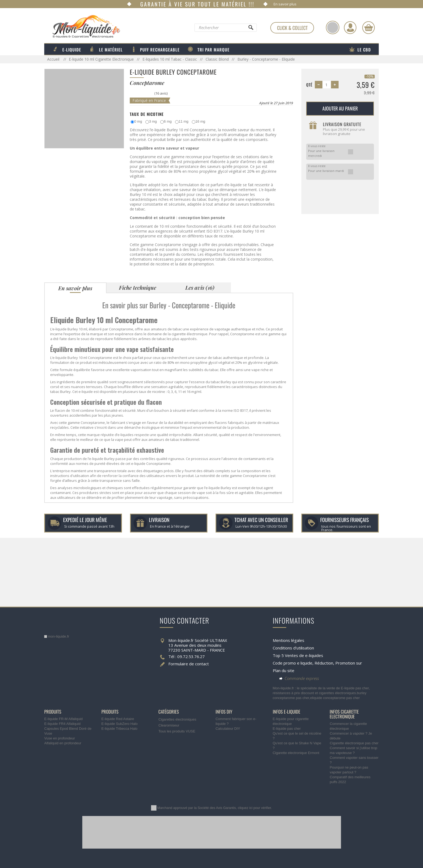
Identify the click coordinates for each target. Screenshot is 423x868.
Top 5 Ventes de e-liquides (298, 655)
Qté (309, 85)
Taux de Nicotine (147, 114)
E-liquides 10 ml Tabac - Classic (170, 59)
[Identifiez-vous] (350, 27)
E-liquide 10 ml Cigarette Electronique (101, 59)
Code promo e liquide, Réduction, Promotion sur (317, 663)
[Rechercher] (251, 29)
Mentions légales (289, 640)
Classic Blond (217, 59)
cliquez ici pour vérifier (255, 808)
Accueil (54, 59)
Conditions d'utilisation (293, 648)
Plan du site (284, 670)
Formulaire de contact (189, 664)
